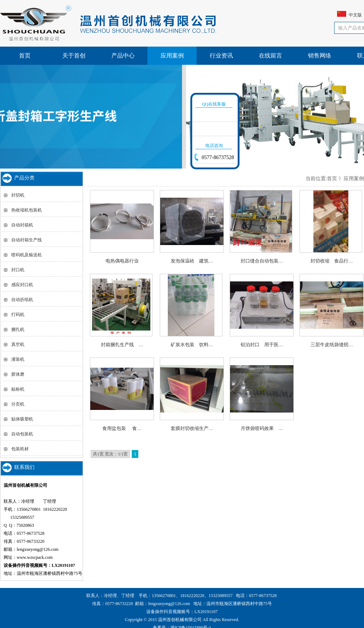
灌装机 (18, 359)
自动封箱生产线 (27, 240)
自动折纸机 (22, 300)
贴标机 (18, 389)
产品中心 (123, 56)
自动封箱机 (22, 225)
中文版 (355, 15)
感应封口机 (22, 285)
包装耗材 (20, 449)
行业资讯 (221, 56)
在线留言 (270, 56)
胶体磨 (18, 374)
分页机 (18, 404)
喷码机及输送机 (27, 255)
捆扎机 (18, 329)
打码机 (18, 315)
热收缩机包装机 (27, 210)
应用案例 (172, 56)
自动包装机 (22, 434)
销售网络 (320, 56)
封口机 (18, 270)
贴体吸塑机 (22, 419)
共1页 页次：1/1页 (110, 454)
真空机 (18, 344)
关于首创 (74, 56)
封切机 (18, 195)
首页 (25, 56)
